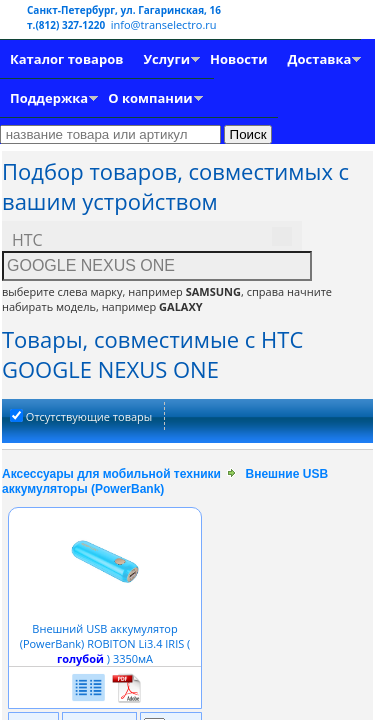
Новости (238, 59)
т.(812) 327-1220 (67, 25)
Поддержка (49, 98)
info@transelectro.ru (164, 24)
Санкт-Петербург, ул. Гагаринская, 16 (124, 10)
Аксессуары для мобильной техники (111, 474)
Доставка (320, 59)
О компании (150, 98)
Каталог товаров (66, 59)
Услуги (166, 59)
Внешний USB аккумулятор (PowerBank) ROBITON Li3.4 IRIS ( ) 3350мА (105, 636)
